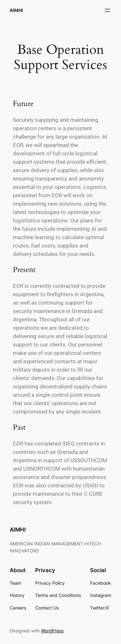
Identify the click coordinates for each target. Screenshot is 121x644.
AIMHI (16, 10)
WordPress (52, 631)
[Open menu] (107, 10)
